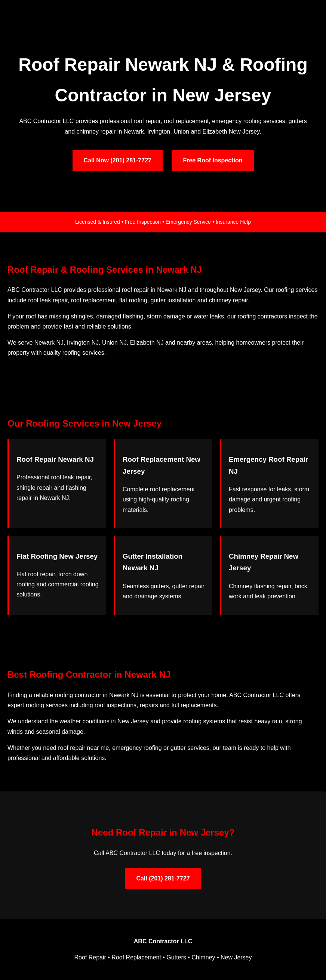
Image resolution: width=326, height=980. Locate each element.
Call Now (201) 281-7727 (118, 160)
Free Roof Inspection (213, 160)
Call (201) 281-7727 (163, 878)
